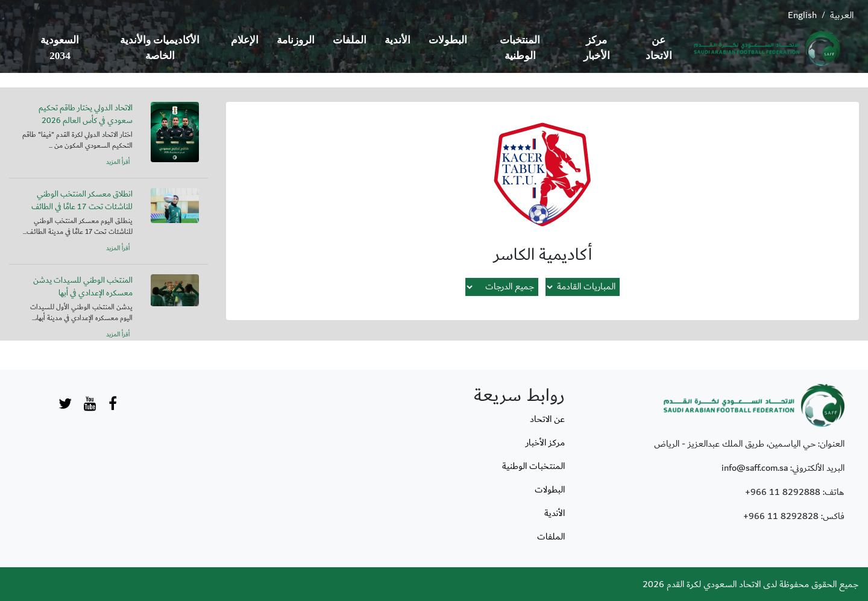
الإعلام (245, 40)
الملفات (350, 40)
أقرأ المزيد (118, 162)
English (802, 15)
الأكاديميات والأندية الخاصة (160, 48)
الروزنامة (296, 40)
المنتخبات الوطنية (520, 48)
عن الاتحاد (659, 48)
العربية (842, 15)
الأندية (398, 40)
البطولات (448, 40)
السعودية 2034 (60, 48)
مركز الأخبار (597, 48)
